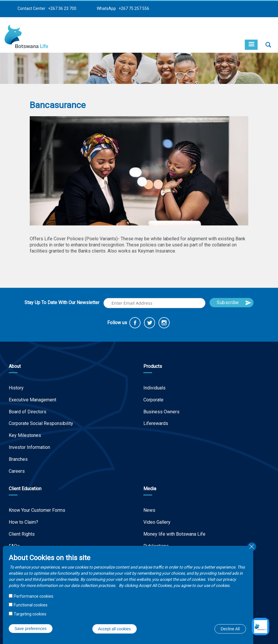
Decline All (230, 629)
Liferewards (156, 423)
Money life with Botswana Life (174, 534)
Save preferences (31, 629)
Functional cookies (31, 605)
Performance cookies (34, 596)
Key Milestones (25, 435)
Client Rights (22, 534)
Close (252, 547)
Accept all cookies (115, 629)
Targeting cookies (30, 614)
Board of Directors (28, 412)
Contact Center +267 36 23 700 (47, 8)
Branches (18, 459)
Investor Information (29, 447)
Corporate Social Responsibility (41, 423)
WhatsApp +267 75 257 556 (123, 8)
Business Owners (161, 412)
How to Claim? (23, 522)
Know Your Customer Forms (37, 510)
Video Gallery (157, 522)
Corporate (153, 400)
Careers (17, 471)
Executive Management (32, 400)
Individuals (154, 388)
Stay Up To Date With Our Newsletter (62, 302)
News (149, 510)
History (16, 388)
